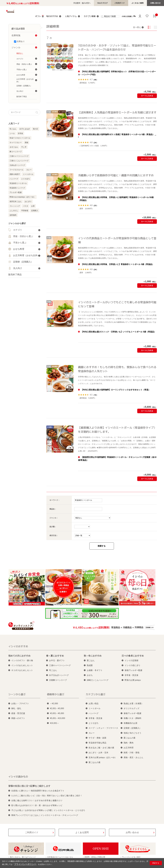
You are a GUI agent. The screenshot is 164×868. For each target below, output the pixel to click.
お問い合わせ (157, 3)
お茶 (33, 206)
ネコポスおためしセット (22, 670)
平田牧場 (25, 211)
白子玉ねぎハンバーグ (59, 675)
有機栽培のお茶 (130, 723)
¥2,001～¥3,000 (57, 708)
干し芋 (24, 147)
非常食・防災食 (131, 675)
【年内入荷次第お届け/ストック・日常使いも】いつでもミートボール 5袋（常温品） (118, 332)
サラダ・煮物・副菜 (97, 738)
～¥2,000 (54, 704)
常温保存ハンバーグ (17, 188)
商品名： (53, 509)
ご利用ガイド (126, 3)
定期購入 (35, 211)
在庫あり (21, 41)
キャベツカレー (16, 142)
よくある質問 (82, 832)
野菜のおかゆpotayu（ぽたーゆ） (22, 197)
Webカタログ (112, 3)
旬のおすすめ (54, 16)
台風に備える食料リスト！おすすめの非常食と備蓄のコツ (37, 800)
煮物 (26, 142)
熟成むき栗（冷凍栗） (133, 704)
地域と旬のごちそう (132, 733)
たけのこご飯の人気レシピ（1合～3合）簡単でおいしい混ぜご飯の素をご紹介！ (47, 796)
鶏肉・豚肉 (129, 743)
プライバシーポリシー (23, 865)
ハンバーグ (14, 179)
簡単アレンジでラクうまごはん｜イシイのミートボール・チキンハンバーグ (45, 815)
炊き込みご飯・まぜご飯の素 (101, 748)
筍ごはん (13, 129)
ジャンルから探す (17, 223)
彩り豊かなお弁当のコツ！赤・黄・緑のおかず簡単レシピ (37, 805)
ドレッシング (15, 206)
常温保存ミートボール (18, 183)
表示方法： (54, 535)
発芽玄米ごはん (16, 201)
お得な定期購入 (125, 16)
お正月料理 (129, 748)
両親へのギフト (18, 718)
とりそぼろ (26, 179)
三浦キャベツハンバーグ (19, 156)
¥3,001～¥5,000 (57, 713)
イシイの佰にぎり (132, 665)
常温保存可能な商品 (97, 743)
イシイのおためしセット (22, 665)
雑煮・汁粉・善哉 (131, 753)
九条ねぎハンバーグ (17, 165)
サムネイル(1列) (155, 27)
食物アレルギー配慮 (133, 670)
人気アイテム (71, 16)
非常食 (20, 133)
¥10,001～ (55, 723)
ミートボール (28, 174)
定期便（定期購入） (132, 728)
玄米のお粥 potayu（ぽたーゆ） (103, 757)
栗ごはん (91, 660)
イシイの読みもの (18, 777)
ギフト (40, 16)
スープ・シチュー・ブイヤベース (103, 728)
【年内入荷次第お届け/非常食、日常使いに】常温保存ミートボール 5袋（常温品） (117, 264)
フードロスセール (16, 170)
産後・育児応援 (18, 713)
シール (12, 133)
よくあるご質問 (142, 3)
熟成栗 (90, 665)
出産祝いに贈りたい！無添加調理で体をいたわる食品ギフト (38, 791)
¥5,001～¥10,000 (58, 718)
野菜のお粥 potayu (133, 680)
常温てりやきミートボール (20, 138)
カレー (29, 170)
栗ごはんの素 (95, 762)
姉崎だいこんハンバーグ (98, 680)
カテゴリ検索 (88, 16)
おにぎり (28, 201)
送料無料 (13, 215)
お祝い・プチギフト (20, 704)
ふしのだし (14, 211)
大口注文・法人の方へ (94, 3)
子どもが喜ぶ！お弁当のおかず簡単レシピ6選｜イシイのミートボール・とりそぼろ (48, 810)
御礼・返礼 (16, 708)
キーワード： (55, 500)
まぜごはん (14, 147)
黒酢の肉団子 (15, 174)
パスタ (26, 206)
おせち (90, 675)
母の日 (35, 129)
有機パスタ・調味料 (132, 718)
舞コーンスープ (16, 152)
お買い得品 (94, 704)
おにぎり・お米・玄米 (98, 753)
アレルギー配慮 (16, 192)
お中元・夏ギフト (57, 660)
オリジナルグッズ (131, 708)
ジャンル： (54, 518)
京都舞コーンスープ (58, 680)
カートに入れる (147, 96)
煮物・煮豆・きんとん (133, 757)
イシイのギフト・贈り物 (22, 660)
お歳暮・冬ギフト (95, 670)
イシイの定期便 (131, 660)
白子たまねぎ (25, 129)
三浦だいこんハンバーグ (19, 161)
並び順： (53, 527)
